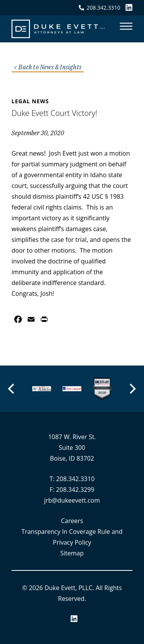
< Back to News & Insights (48, 67)
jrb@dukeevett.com (72, 500)
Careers (72, 521)
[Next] (132, 389)
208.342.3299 (75, 490)
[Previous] (12, 389)
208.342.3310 (75, 479)
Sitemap (72, 553)
